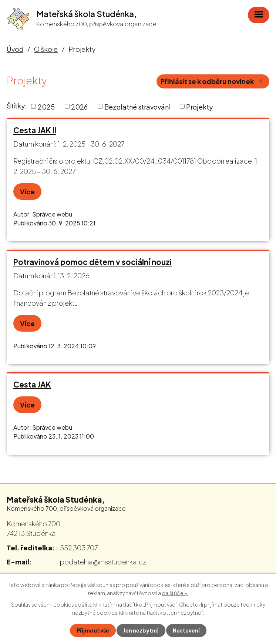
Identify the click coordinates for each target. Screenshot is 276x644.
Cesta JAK (32, 385)
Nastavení (186, 630)
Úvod (15, 49)
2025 (46, 106)
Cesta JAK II (35, 130)
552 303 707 (79, 548)
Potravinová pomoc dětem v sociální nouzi (92, 262)
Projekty (199, 106)
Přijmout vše (93, 630)
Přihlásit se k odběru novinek (213, 81)
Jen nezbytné (141, 630)
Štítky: (17, 106)
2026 (79, 106)
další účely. (175, 593)
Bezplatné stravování (137, 106)
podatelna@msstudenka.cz (103, 562)
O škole (46, 49)
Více (27, 192)
